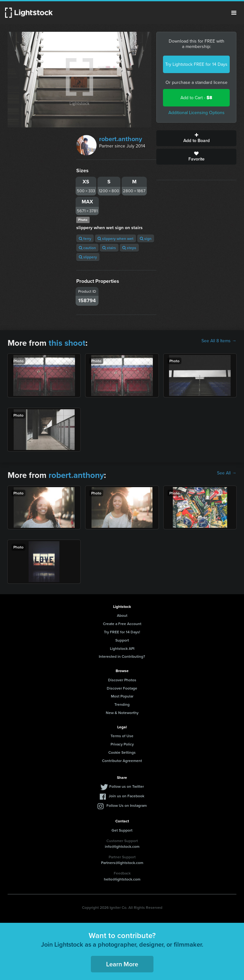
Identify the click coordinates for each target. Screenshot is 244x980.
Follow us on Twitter (127, 786)
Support (122, 640)
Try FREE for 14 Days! (122, 632)
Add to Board (196, 138)
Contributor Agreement (122, 761)
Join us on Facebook (126, 796)
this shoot (67, 343)
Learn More (122, 964)
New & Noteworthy (122, 713)
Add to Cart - (196, 98)
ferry (85, 238)
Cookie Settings (122, 752)
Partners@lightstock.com (122, 863)
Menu (234, 13)
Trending (122, 704)
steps (129, 248)
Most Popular (122, 696)
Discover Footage (122, 688)
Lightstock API (122, 648)
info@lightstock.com (122, 846)
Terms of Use (122, 736)
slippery (88, 257)
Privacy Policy (122, 744)
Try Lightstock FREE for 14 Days (196, 64)
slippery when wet (115, 238)
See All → (227, 473)
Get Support (122, 830)
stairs (109, 248)
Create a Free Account (122, 624)
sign (146, 238)
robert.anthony (121, 139)
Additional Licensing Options (197, 113)
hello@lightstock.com (122, 879)
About (122, 615)
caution (87, 248)
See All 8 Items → (219, 341)
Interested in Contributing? (122, 656)
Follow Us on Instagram (127, 805)
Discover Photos (122, 680)
